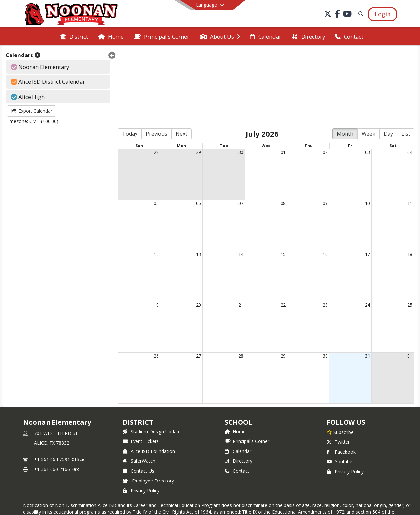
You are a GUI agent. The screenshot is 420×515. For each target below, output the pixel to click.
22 (280, 228)
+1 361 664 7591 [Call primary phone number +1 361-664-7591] (52, 382)
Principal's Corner (247, 364)
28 (149, 75)
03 (367, 75)
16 (323, 177)
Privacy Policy (141, 413)
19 (149, 228)
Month (345, 57)
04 (410, 75)
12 (149, 177)
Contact (237, 394)
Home (235, 354)
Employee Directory (148, 403)
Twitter (338, 365)
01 (280, 75)
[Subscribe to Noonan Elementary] (340, 355)
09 (323, 126)
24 (367, 228)
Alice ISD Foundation (149, 374)
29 (193, 75)
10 (367, 126)
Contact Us (138, 394)
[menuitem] (74, 36)
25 (410, 228)
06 (193, 126)
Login (210, 469)
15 (280, 177)
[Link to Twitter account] (328, 15)
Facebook (341, 375)
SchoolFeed (254, 489)
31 (367, 279)
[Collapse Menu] (104, 55)
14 (236, 177)
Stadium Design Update (152, 354)
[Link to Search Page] (359, 14)
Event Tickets (141, 364)
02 (323, 75)
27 (193, 279)
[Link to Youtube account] (347, 15)
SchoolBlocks (220, 489)
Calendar (238, 374)
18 (410, 177)
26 (149, 279)
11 (410, 126)
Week (368, 57)
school (238, 345)
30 (236, 75)
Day (388, 57)
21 (236, 228)
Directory (239, 384)
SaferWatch (139, 384)
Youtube (340, 384)
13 (193, 177)
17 (367, 177)
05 (149, 126)
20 (193, 228)
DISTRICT (138, 345)
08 (280, 126)
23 (323, 228)
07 (236, 126)
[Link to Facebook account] (338, 15)
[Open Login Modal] (383, 14)
